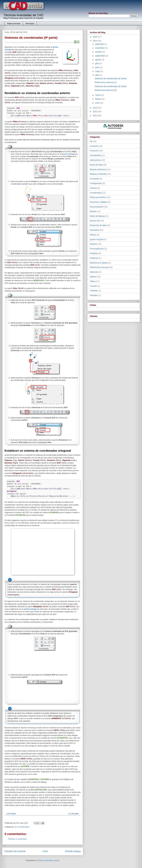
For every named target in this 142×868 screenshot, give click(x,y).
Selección (94, 272)
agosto (98, 60)
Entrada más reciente (15, 851)
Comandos (95, 179)
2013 (95, 108)
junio (97, 67)
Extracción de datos (98, 225)
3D (16, 827)
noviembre (100, 48)
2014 (95, 41)
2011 (95, 116)
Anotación (94, 151)
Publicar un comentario (18, 839)
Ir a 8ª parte (11, 814)
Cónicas (93, 188)
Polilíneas (94, 258)
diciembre (100, 44)
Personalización (97, 249)
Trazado (93, 286)
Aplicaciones (95, 160)
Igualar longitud (97, 239)
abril (97, 75)
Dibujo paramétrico (98, 197)
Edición (93, 211)
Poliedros (94, 253)
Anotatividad (95, 155)
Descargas (30, 23)
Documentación (97, 207)
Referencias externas (99, 267)
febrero (99, 99)
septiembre (100, 56)
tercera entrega (68, 154)
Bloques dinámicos (98, 169)
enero (98, 103)
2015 (95, 37)
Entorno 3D (95, 221)
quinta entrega (30, 609)
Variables (94, 295)
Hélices (93, 235)
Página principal (14, 23)
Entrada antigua (73, 851)
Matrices (94, 244)
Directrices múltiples (99, 202)
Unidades (94, 291)
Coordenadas (24, 827)
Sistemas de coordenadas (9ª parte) (111, 79)
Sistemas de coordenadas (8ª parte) (111, 86)
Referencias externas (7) (106, 82)
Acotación (94, 146)
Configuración (96, 183)
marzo (98, 95)
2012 (95, 112)
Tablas (93, 281)
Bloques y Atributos (98, 174)
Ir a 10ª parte (74, 814)
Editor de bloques (97, 216)
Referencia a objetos (99, 263)
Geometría (94, 230)
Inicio (45, 851)
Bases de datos (97, 165)
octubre (99, 52)
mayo (98, 71)
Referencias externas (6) (106, 90)
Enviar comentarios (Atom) (48, 860)
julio (97, 63)
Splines (93, 277)
